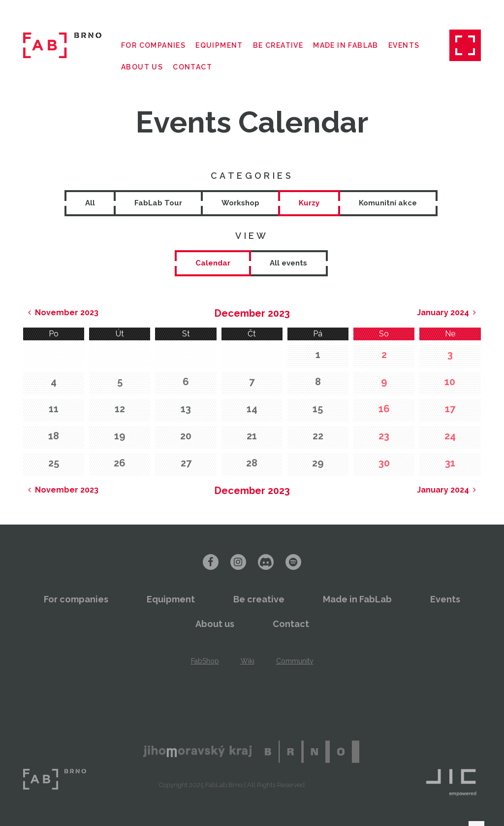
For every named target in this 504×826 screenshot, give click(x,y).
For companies (153, 45)
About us (142, 67)
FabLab (55, 779)
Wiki (248, 661)
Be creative (278, 45)
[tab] (213, 263)
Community (295, 661)
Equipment (219, 45)
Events (404, 45)
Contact (192, 67)
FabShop (205, 661)
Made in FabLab (346, 45)
